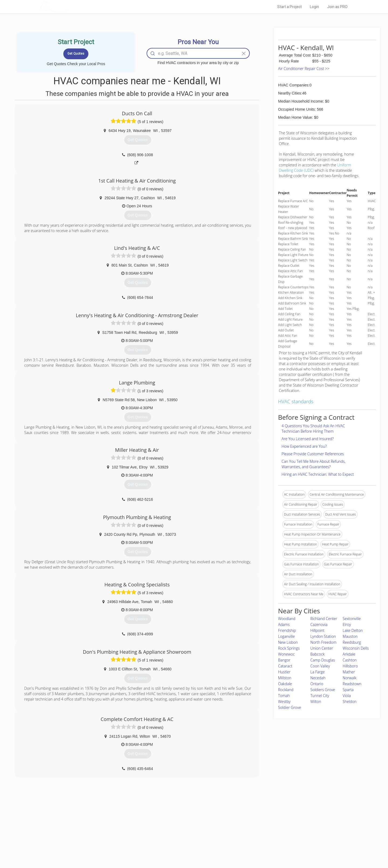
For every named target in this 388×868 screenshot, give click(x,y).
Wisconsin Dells (356, 648)
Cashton (350, 660)
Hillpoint (317, 630)
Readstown (352, 684)
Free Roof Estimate (106, 841)
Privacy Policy (266, 829)
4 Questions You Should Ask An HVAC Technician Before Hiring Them (313, 428)
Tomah (284, 696)
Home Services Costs (108, 822)
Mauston (350, 636)
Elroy (347, 624)
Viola (347, 696)
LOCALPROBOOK (70, 7)
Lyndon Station (323, 636)
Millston (285, 678)
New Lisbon (288, 642)
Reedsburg (352, 642)
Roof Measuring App (181, 835)
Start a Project (290, 7)
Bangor (284, 660)
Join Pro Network (179, 822)
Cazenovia (319, 624)
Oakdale (285, 684)
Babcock (318, 654)
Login (314, 7)
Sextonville (352, 619)
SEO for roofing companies (276, 847)
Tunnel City (320, 696)
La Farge (318, 672)
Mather (349, 672)
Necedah (318, 678)
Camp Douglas (323, 660)
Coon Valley (320, 666)
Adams (284, 624)
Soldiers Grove (323, 690)
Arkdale (349, 654)
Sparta (348, 690)
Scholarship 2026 (269, 822)
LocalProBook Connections (276, 841)
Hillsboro (350, 666)
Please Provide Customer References (313, 454)
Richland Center (324, 619)
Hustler (284, 672)
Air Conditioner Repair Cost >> (304, 69)
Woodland (287, 619)
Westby (284, 701)
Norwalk (350, 678)
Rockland (286, 690)
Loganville (286, 636)
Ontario (317, 684)
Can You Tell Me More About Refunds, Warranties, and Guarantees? (313, 464)
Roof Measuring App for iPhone (189, 841)
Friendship (287, 630)
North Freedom (323, 642)
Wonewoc (286, 654)
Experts (172, 829)
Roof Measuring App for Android (190, 847)
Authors (262, 835)
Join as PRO (337, 7)
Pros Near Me (101, 829)
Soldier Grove (290, 707)
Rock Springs (289, 648)
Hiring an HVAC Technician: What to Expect (318, 474)
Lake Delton (353, 630)
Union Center (322, 648)
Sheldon (350, 701)
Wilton (316, 701)
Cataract (285, 666)
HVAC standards (296, 401)
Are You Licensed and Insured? (308, 439)
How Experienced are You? (304, 446)
